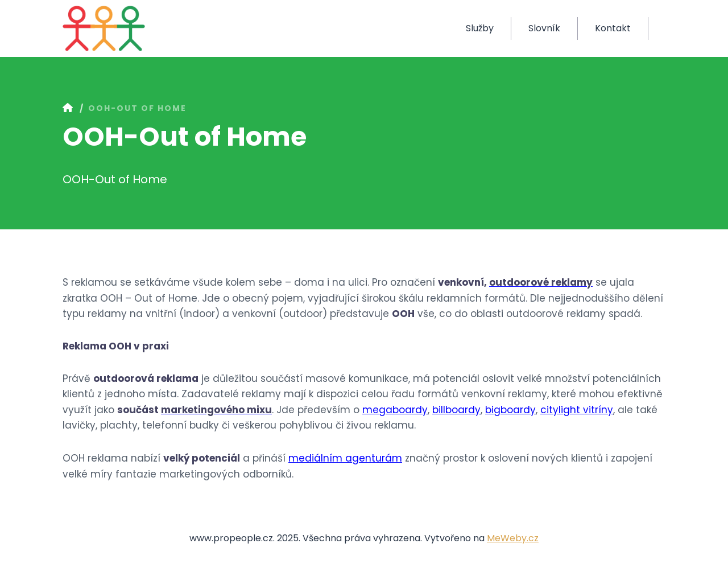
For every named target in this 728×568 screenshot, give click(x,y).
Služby (480, 28)
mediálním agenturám (345, 458)
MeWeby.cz (513, 538)
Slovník (544, 28)
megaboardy (395, 410)
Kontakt (613, 28)
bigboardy (510, 410)
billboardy (456, 410)
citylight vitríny (577, 410)
